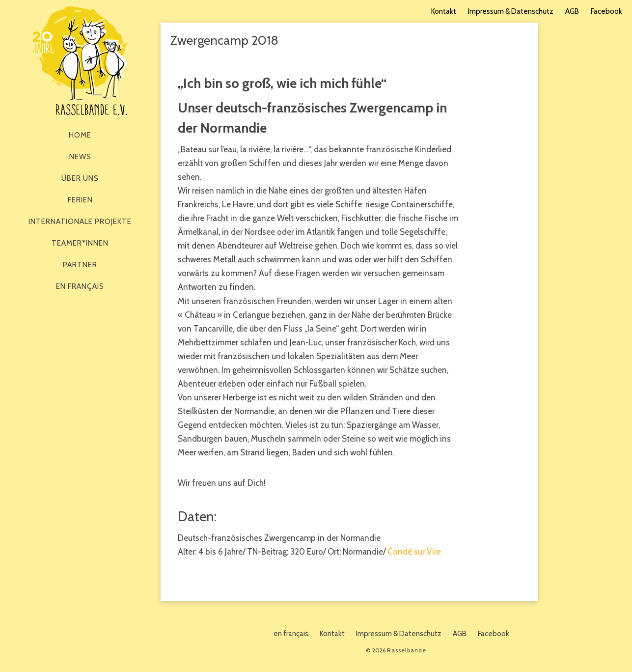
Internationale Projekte (80, 222)
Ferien (80, 200)
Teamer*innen (80, 243)
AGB (572, 11)
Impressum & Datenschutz (511, 11)
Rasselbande (80, 61)
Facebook (606, 11)
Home (80, 135)
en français (80, 286)
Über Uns (80, 178)
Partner (80, 265)
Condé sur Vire (414, 552)
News (80, 157)
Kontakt (444, 11)
